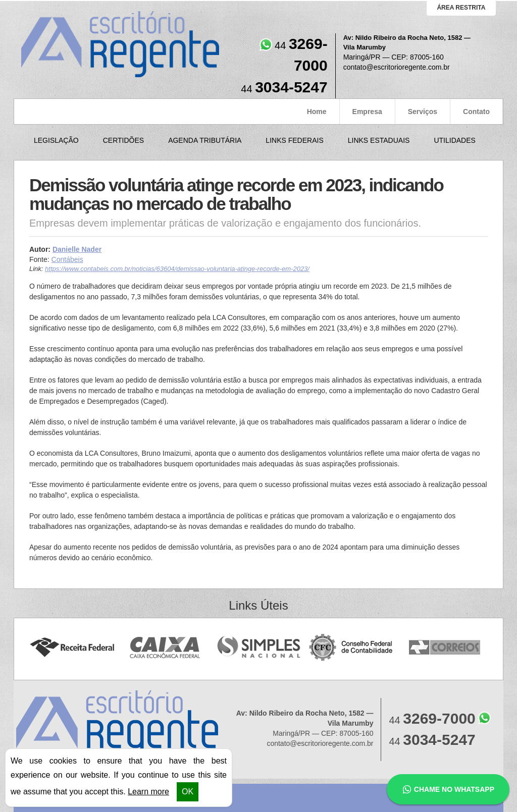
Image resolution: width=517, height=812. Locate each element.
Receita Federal (72, 648)
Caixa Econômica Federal (165, 648)
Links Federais (294, 140)
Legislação (56, 140)
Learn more (148, 792)
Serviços (423, 112)
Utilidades (454, 140)
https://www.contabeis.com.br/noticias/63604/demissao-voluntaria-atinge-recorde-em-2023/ (177, 269)
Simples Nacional (259, 648)
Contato (476, 112)
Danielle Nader (77, 249)
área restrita (461, 8)
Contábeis (67, 259)
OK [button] (188, 792)
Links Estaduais (379, 140)
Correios (445, 648)
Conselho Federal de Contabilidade (352, 648)
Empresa (367, 112)
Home (317, 112)
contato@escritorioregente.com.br (397, 67)
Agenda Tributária (205, 140)
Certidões (123, 140)
